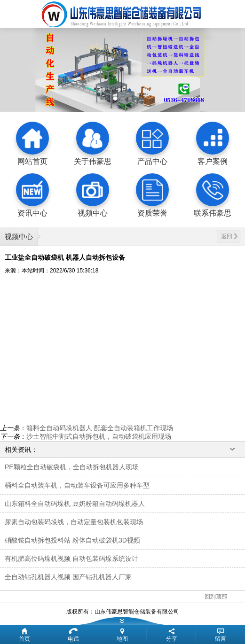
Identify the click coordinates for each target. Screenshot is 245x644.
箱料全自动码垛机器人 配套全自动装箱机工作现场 (100, 428)
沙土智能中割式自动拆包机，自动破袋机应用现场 (99, 436)
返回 (229, 236)
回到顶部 (216, 597)
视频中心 (19, 237)
